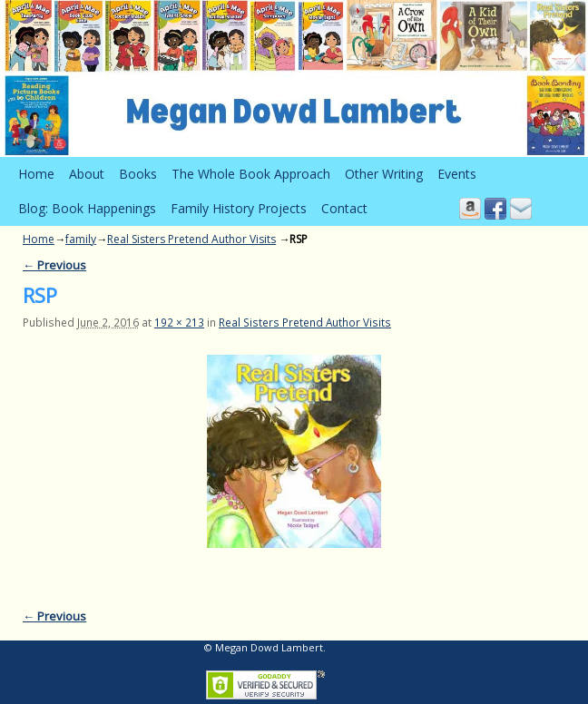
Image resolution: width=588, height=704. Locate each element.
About (87, 174)
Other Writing (384, 174)
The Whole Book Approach (251, 174)
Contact (344, 208)
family (81, 239)
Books (138, 174)
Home (36, 174)
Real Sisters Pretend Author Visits (191, 239)
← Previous (54, 265)
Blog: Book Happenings (87, 208)
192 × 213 (179, 322)
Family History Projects (239, 208)
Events (457, 174)
